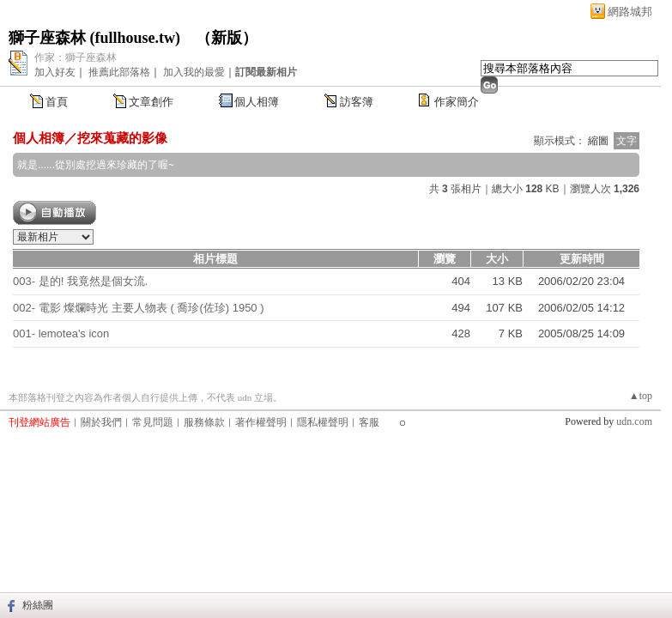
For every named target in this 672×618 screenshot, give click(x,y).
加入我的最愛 (194, 72)
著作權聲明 (261, 422)
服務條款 (204, 422)
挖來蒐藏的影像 (122, 138)
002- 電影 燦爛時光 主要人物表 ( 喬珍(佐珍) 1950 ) (139, 308)
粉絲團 (38, 605)
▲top (641, 396)
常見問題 (153, 422)
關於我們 (101, 422)
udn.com (634, 421)
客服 (369, 422)
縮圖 (598, 141)
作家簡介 (457, 102)
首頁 (57, 102)
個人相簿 (257, 102)
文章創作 (151, 102)
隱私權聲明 (323, 422)
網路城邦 (630, 12)
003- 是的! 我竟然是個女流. (80, 281)
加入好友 (55, 72)
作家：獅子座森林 (76, 58)
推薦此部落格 (119, 72)
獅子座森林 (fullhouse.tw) (94, 38)
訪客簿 (357, 102)
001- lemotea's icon (61, 333)
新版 (227, 38)
